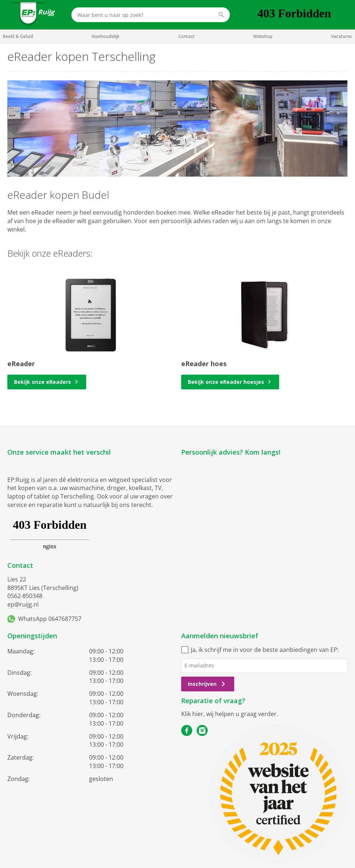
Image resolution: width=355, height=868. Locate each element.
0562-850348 (25, 596)
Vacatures (342, 36)
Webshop (263, 36)
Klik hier (192, 714)
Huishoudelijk (106, 36)
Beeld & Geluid (18, 36)
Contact (187, 36)
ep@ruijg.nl (23, 604)
